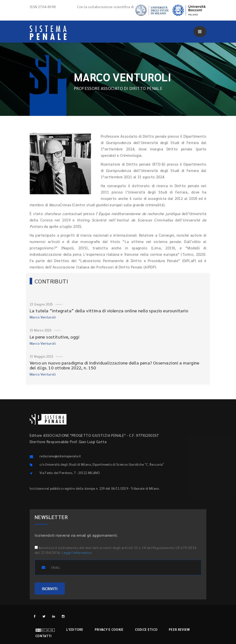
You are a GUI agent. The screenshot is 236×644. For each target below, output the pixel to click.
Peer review (179, 629)
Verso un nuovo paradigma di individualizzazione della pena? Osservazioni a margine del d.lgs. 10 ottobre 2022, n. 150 (115, 365)
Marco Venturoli (43, 317)
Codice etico (146, 629)
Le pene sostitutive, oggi (54, 337)
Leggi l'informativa (77, 552)
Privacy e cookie (109, 629)
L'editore (75, 629)
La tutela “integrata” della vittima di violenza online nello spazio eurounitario (109, 310)
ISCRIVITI (50, 589)
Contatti (43, 636)
